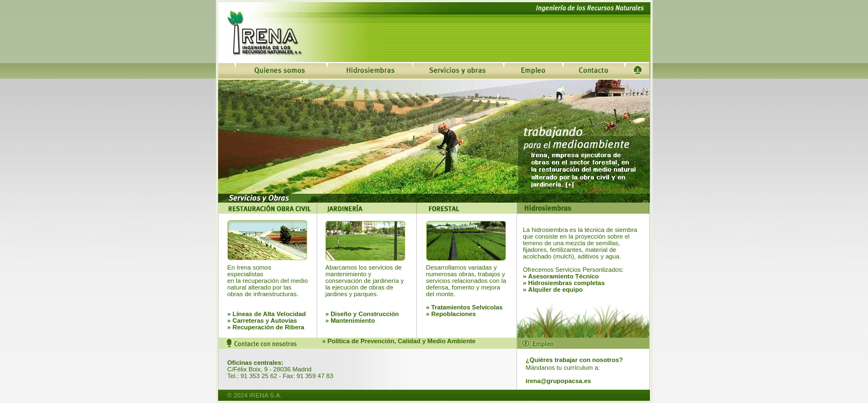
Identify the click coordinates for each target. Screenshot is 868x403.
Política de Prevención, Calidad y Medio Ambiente (401, 341)
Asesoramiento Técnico (564, 276)
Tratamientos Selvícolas (467, 307)
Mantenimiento (353, 321)
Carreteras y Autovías (265, 321)
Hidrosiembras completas (567, 283)
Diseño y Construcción (365, 314)
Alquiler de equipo (556, 290)
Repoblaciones (454, 314)
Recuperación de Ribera (268, 327)
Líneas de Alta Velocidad (269, 314)
